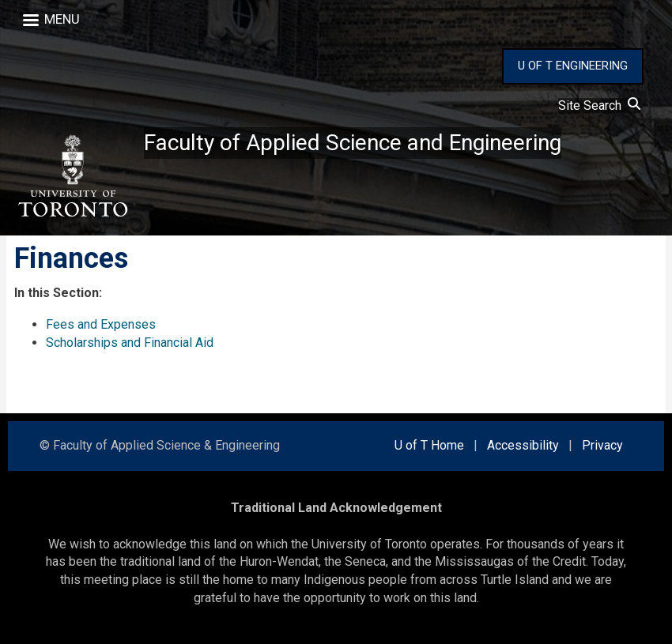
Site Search (599, 105)
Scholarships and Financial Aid (130, 343)
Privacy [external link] (602, 445)
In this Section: (58, 293)
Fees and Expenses (101, 324)
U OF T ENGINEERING (573, 66)
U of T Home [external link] (429, 445)
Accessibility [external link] (523, 445)
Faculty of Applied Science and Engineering (353, 143)
